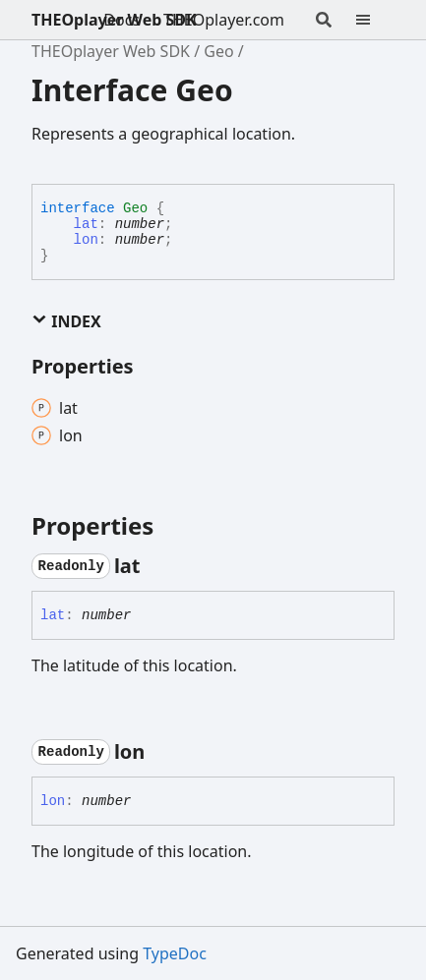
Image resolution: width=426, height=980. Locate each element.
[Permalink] (158, 566)
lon (86, 240)
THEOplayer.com (224, 20)
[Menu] (375, 20)
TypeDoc (175, 953)
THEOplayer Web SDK (114, 20)
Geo (218, 51)
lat (86, 224)
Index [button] (66, 321)
